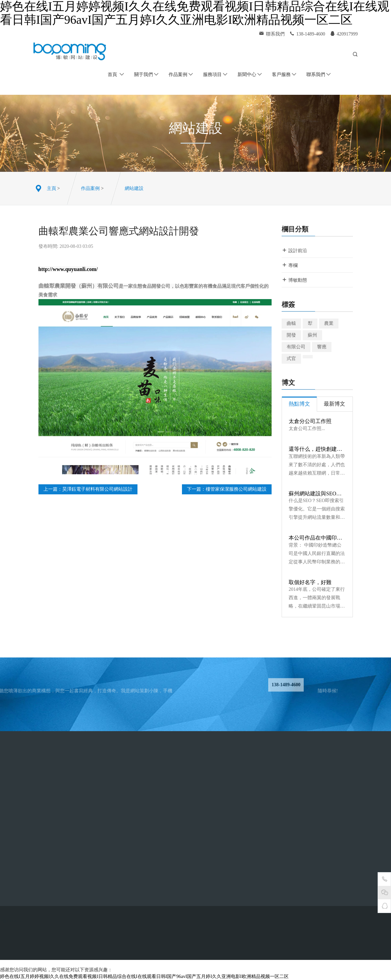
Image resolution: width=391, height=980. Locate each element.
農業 (329, 323)
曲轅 (291, 323)
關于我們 (146, 75)
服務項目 (215, 75)
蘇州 (312, 335)
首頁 (116, 75)
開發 (291, 335)
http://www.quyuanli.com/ (68, 269)
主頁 (52, 188)
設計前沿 (294, 250)
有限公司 (296, 347)
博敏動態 (294, 280)
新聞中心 (250, 75)
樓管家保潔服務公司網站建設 (236, 489)
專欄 (290, 265)
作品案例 (181, 75)
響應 (322, 347)
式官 (291, 359)
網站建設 (134, 188)
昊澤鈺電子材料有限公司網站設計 (97, 489)
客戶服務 (284, 75)
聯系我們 (319, 75)
